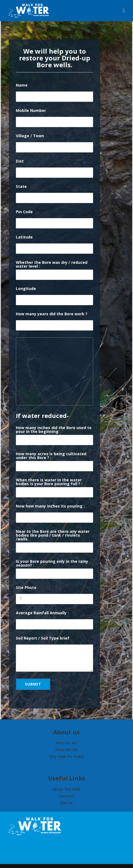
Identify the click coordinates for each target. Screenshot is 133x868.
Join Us (66, 803)
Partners (66, 796)
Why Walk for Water (66, 757)
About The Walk (66, 789)
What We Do (66, 750)
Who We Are (66, 743)
